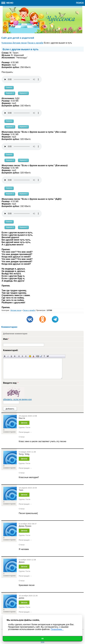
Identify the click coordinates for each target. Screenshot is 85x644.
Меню (7, 3)
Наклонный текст (8, 356)
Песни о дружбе (29, 310)
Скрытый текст (38, 356)
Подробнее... (57, 629)
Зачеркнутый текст (15, 356)
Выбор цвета (33, 356)
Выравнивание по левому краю (19, 356)
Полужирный (5, 356)
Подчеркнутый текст (11, 356)
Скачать (9, 87)
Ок (43, 639)
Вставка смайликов (30, 356)
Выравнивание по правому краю (26, 356)
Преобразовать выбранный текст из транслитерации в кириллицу (44, 356)
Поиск (80, 3)
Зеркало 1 (10, 93)
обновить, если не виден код (17, 399)
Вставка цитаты (41, 356)
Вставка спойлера (48, 356)
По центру (22, 356)
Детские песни (16, 310)
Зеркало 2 (23, 93)
